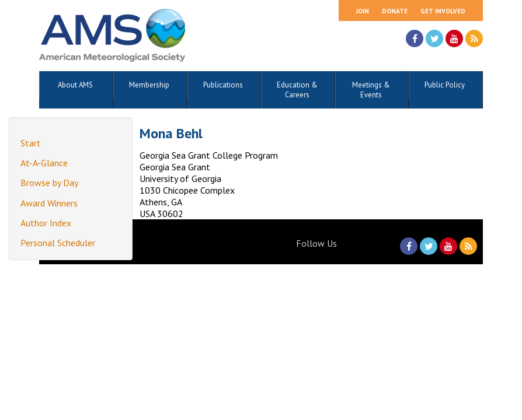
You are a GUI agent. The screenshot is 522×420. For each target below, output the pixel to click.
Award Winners (49, 203)
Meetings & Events (371, 90)
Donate (395, 11)
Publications (223, 85)
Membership (149, 85)
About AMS (75, 85)
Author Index (46, 223)
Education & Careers (297, 90)
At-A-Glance (44, 163)
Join (363, 11)
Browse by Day (49, 183)
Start (31, 143)
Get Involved (443, 11)
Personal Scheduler (58, 243)
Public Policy (445, 85)
